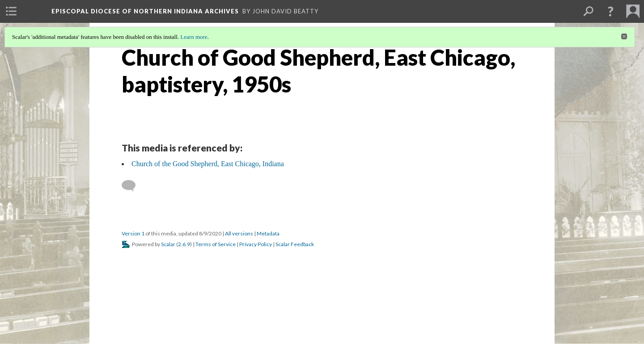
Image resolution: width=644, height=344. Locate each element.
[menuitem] (11, 11)
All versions (239, 233)
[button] (610, 11)
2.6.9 (184, 244)
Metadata (268, 233)
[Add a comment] (133, 186)
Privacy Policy (256, 244)
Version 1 (133, 233)
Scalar (168, 244)
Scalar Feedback (295, 244)
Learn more (194, 37)
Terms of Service (216, 244)
